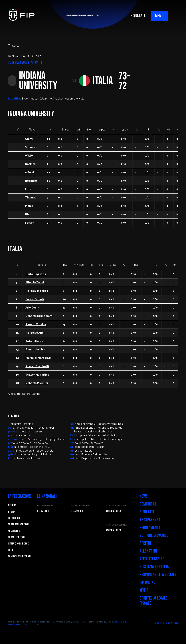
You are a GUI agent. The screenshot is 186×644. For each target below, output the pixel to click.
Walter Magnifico (37, 375)
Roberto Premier (37, 383)
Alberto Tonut (35, 282)
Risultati (147, 512)
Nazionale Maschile (46, 506)
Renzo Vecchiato (37, 350)
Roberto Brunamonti (39, 316)
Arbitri (145, 543)
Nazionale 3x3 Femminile (116, 525)
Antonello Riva (35, 341)
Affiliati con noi (152, 559)
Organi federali (17, 537)
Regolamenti (150, 528)
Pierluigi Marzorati (38, 358)
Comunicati (148, 504)
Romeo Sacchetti (37, 366)
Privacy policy (15, 624)
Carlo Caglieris (36, 274)
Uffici (11, 550)
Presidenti (14, 518)
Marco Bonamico (37, 291)
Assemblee (14, 531)
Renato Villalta (36, 324)
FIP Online (147, 582)
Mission (12, 505)
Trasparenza (150, 520)
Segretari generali (19, 525)
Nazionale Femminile (80, 506)
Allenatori (148, 551)
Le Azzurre (77, 511)
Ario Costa (32, 308)
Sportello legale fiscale (153, 601)
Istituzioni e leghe (18, 544)
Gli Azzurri (43, 511)
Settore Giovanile (154, 535)
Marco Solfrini (35, 333)
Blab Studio (172, 623)
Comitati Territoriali (20, 556)
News (144, 496)
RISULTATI (138, 16)
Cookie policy (120, 622)
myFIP (144, 590)
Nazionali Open (113, 511)
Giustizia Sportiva (154, 567)
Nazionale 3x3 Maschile (116, 506)
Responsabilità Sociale (158, 575)
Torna (13, 46)
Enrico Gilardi (35, 299)
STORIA (12, 512)
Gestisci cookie (31, 624)
